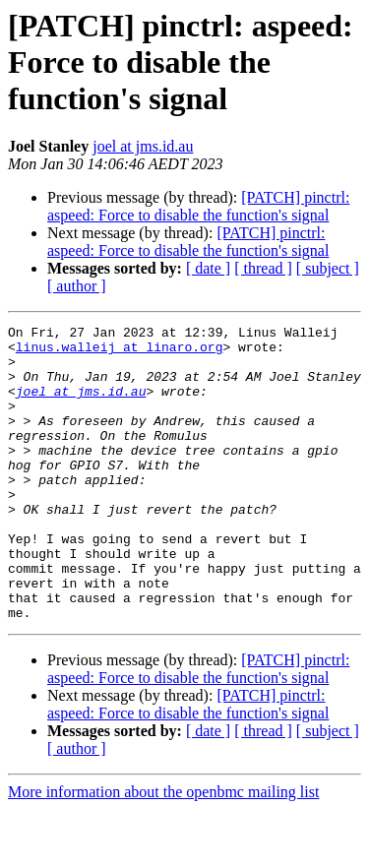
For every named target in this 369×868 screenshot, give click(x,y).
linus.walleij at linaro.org (120, 352)
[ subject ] (328, 268)
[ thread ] (263, 268)
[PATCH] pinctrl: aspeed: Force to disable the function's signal (198, 206)
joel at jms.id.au (143, 146)
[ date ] (208, 268)
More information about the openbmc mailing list (163, 851)
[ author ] (77, 286)
